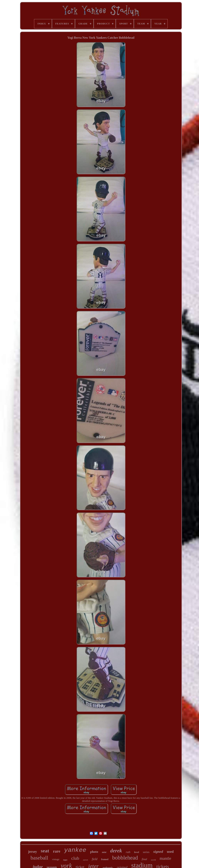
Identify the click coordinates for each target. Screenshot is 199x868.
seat (45, 851)
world (153, 860)
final (144, 859)
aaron (86, 860)
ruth (128, 852)
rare (57, 851)
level (137, 852)
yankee (75, 850)
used (170, 852)
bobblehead (125, 858)
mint (104, 852)
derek (116, 851)
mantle (165, 858)
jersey (32, 852)
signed (158, 852)
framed (105, 859)
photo (94, 852)
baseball (39, 858)
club (75, 858)
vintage (56, 859)
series (146, 852)
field (95, 859)
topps (65, 860)
